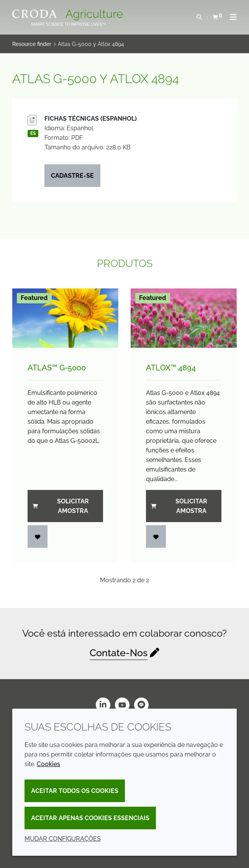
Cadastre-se (72, 176)
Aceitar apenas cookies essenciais (90, 818)
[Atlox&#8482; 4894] (184, 318)
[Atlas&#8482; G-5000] (65, 318)
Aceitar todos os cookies (75, 791)
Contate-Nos (119, 653)
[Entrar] (38, 536)
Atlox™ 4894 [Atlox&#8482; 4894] (171, 368)
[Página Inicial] (68, 15)
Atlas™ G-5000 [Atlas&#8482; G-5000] (57, 368)
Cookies (48, 764)
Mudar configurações (63, 839)
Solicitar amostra (61, 506)
